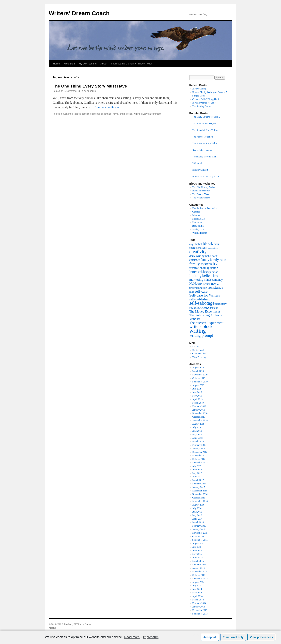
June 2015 (197, 550)
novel (116, 114)
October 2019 (199, 378)
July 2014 (197, 586)
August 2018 (198, 424)
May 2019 (197, 396)
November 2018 (200, 413)
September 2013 (200, 614)
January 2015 (199, 568)
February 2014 (199, 603)
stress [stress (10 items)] (193, 308)
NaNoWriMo (199, 219)
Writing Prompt (200, 233)
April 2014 (197, 596)
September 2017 (200, 463)
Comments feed (200, 354)
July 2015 (197, 547)
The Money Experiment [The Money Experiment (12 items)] (205, 311)
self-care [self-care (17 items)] (201, 291)
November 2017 (200, 456)
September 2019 (200, 382)
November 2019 (200, 375)
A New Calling (199, 89)
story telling (198, 226)
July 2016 (197, 508)
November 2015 (200, 533)
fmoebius (92, 91)
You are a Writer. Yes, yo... (205, 123)
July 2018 (197, 427)
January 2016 (199, 529)
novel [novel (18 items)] (215, 283)
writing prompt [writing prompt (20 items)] (201, 335)
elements (95, 114)
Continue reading (107, 107)
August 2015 (198, 543)
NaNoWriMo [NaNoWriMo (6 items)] (204, 284)
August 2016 (198, 505)
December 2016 (200, 491)
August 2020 (198, 368)
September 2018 (200, 420)
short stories (126, 114)
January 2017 (199, 487)
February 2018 (199, 445)
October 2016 (199, 498)
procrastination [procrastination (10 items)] (198, 288)
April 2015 (197, 557)
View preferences (261, 637)
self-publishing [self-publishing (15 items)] (200, 299)
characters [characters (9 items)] (195, 248)
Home (56, 64)
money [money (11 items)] (218, 280)
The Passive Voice (201, 194)
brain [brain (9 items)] (217, 244)
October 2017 (199, 459)
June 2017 (197, 470)
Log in (196, 347)
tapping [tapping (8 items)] (214, 308)
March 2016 (198, 522)
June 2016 (197, 512)
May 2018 (197, 434)
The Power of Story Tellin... (205, 143)
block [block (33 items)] (208, 243)
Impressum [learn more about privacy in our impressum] (151, 637)
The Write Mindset (201, 198)
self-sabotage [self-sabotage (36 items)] (202, 303)
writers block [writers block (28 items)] (201, 326)
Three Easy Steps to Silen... (205, 157)
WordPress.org (199, 357)
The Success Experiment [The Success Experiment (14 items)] (206, 323)
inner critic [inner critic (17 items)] (197, 272)
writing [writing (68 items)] (198, 331)
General (67, 114)
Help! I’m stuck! (200, 170)
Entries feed (198, 350)
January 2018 (199, 448)
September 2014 (200, 579)
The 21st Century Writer (204, 187)
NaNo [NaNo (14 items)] (193, 283)
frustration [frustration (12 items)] (196, 268)
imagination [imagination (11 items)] (211, 268)
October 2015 (199, 536)
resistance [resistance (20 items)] (215, 287)
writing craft (198, 229)
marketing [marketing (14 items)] (196, 280)
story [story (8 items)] (224, 304)
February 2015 (199, 565)
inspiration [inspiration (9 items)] (212, 272)
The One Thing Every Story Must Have (90, 86)
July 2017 (197, 466)
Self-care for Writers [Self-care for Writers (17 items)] (205, 295)
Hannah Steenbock (201, 191)
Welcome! (197, 163)
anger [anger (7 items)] (192, 244)
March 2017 (198, 480)
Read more (132, 637)
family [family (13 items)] (205, 260)
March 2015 (198, 561)
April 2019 (197, 399)
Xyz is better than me (202, 150)
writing (137, 114)
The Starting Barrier (202, 106)
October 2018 (199, 417)
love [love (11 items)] (216, 276)
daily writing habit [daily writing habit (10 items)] (200, 256)
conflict (85, 114)
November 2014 (200, 572)
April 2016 (197, 519)
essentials (106, 114)
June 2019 (197, 392)
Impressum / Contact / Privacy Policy (132, 64)
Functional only (233, 637)
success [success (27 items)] (203, 307)
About (104, 64)
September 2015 (200, 540)
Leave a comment (152, 114)
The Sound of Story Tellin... (205, 130)
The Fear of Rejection (203, 137)
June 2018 (197, 431)
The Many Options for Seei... (206, 117)
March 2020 (198, 371)
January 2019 (199, 410)
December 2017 (200, 452)
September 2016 (200, 501)
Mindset (196, 215)
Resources (197, 222)
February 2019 (199, 406)
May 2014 (197, 593)
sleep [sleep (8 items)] (218, 304)
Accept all (210, 637)
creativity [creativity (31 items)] (198, 252)
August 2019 (198, 385)
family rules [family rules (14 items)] (218, 260)
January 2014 (199, 607)
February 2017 (199, 484)
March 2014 (198, 600)
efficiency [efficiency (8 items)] (195, 260)
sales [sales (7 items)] (192, 292)
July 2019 (197, 389)
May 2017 (197, 473)
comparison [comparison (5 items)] (213, 248)
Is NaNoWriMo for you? (204, 103)
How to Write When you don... (207, 177)
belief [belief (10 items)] (199, 244)
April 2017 (197, 477)
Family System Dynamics (205, 208)
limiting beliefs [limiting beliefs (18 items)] (201, 276)
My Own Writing (88, 64)
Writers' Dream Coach (79, 13)
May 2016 (197, 515)
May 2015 (197, 554)
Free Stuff (69, 64)
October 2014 (199, 575)
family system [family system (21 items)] (201, 264)
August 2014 (198, 582)
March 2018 (198, 441)
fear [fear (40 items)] (216, 263)
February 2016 (199, 526)
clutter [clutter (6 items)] (204, 248)
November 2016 (200, 494)
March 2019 (198, 403)
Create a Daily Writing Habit (206, 99)
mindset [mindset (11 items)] (209, 280)
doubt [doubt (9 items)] (215, 256)
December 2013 (200, 610)
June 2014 (197, 589)
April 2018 (197, 438)
